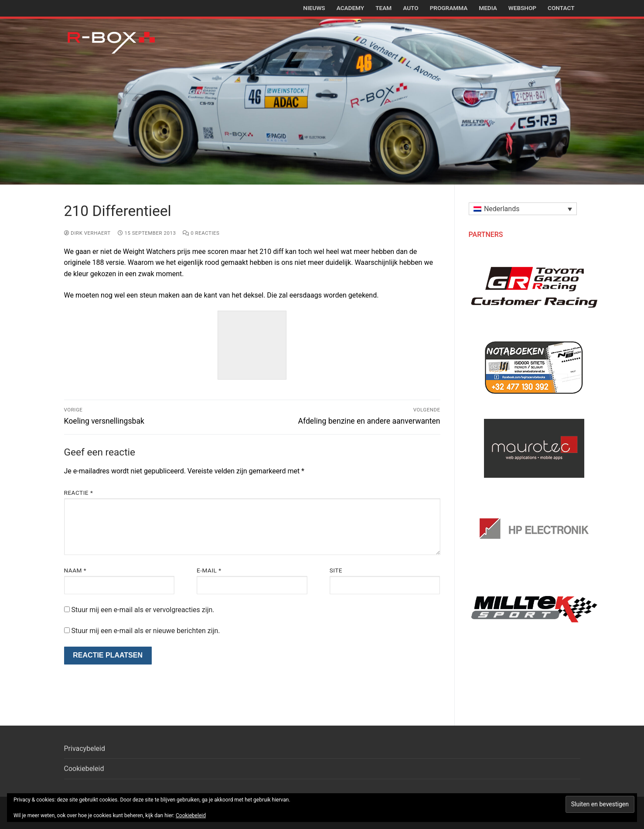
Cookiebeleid (84, 769)
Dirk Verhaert (87, 233)
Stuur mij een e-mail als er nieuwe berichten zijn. (145, 631)
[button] (523, 209)
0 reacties (201, 233)
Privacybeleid (85, 748)
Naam (75, 570)
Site (336, 570)
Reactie (79, 493)
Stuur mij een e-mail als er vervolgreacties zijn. (143, 610)
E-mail (209, 570)
